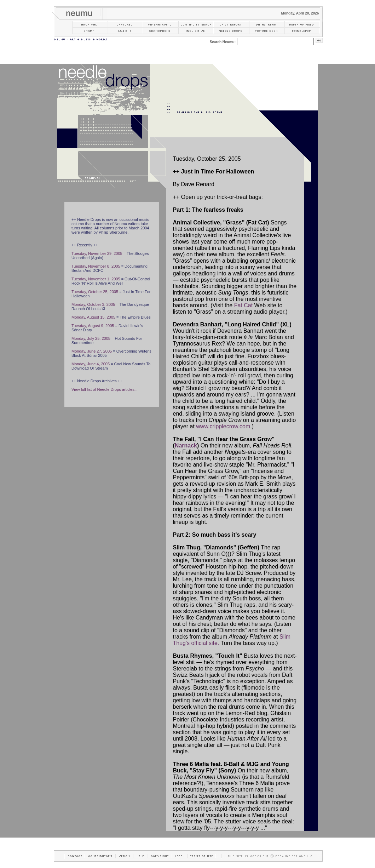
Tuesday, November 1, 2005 (96, 279)
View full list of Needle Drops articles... (105, 389)
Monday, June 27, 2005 (92, 351)
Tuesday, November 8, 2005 (96, 266)
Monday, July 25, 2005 (91, 338)
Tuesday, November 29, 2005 (97, 253)
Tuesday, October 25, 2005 (95, 292)
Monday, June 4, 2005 (91, 364)
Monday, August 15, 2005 (93, 317)
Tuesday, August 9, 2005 (93, 326)
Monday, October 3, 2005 (93, 304)
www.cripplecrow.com (223, 426)
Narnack (186, 446)
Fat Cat (243, 305)
